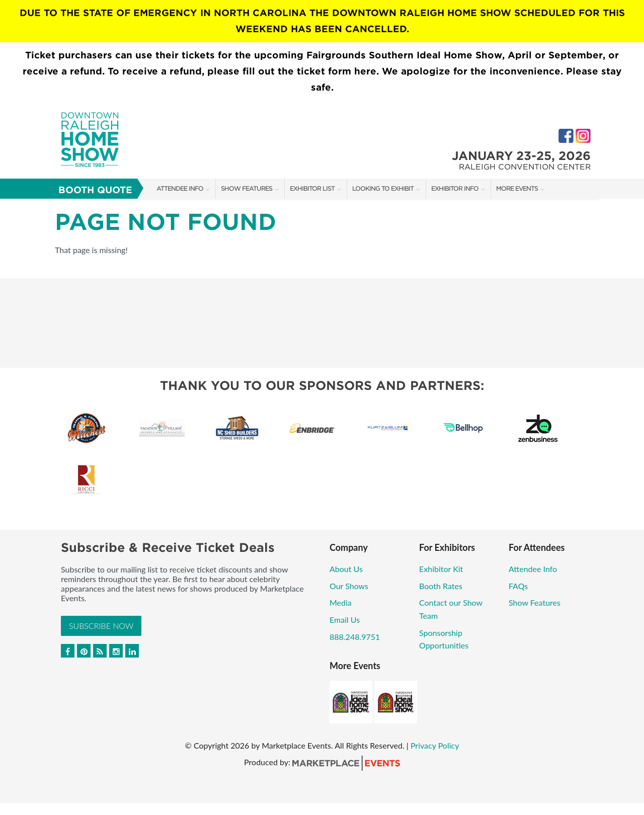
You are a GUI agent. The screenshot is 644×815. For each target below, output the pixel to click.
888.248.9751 (355, 637)
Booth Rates (441, 586)
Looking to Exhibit (383, 188)
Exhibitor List (312, 188)
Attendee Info (180, 188)
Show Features (247, 188)
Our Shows (349, 586)
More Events (517, 188)
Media (341, 602)
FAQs (518, 586)
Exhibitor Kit (441, 569)
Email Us (345, 620)
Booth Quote (95, 190)
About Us (346, 569)
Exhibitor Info (455, 188)
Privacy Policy (435, 745)
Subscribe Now (101, 626)
